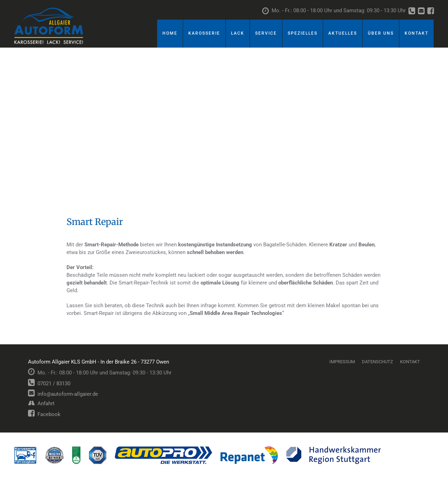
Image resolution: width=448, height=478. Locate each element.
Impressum (342, 362)
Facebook (44, 414)
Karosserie (204, 33)
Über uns (381, 33)
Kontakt (416, 33)
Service (266, 33)
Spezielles (303, 33)
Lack (238, 33)
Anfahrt (41, 403)
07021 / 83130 (49, 384)
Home (170, 33)
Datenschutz (377, 362)
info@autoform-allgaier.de (63, 394)
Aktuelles (343, 33)
